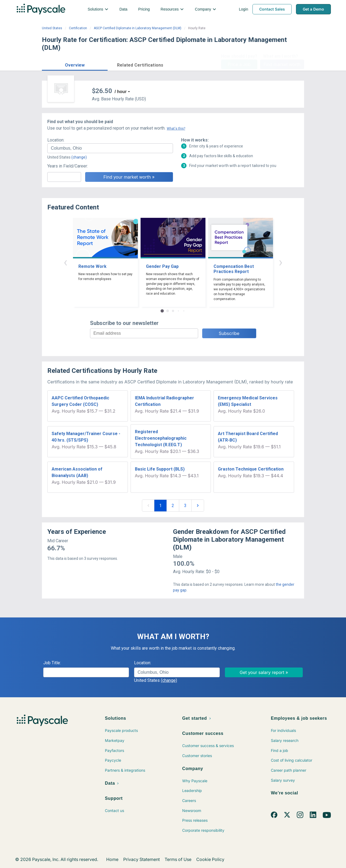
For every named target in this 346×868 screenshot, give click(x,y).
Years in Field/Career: (68, 166)
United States (52, 28)
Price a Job (239, 64)
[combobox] (110, 148)
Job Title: (52, 663)
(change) (79, 157)
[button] (75, 64)
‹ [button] (65, 262)
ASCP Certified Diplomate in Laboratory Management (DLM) (138, 28)
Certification (78, 28)
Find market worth (282, 64)
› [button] (281, 262)
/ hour (121, 92)
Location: (56, 140)
